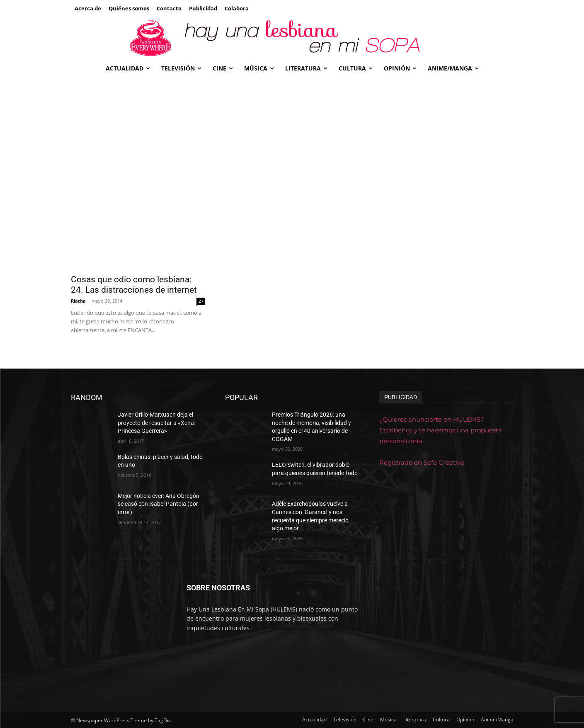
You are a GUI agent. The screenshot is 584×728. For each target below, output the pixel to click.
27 (201, 301)
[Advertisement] (292, 141)
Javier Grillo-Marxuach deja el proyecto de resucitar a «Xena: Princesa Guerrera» (156, 423)
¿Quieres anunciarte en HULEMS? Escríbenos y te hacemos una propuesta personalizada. (441, 430)
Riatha (78, 301)
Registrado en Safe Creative (422, 462)
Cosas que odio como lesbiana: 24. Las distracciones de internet (134, 285)
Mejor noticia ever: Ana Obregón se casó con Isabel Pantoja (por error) (159, 504)
